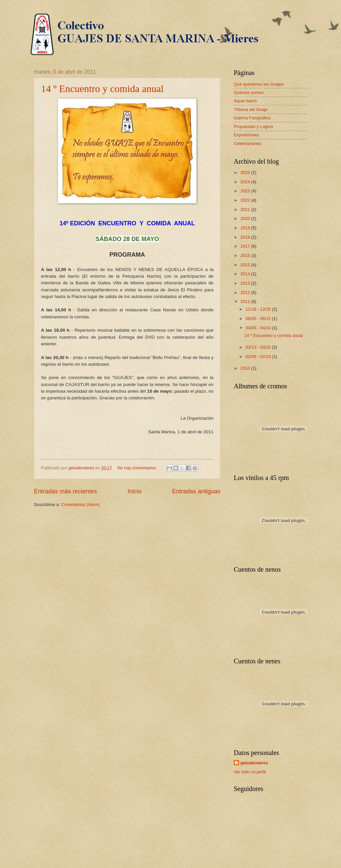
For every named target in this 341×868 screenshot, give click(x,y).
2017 (246, 246)
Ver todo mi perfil (250, 772)
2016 (246, 255)
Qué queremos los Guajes (259, 84)
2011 (246, 301)
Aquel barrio (245, 101)
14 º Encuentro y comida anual (102, 88)
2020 (246, 218)
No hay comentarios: (138, 468)
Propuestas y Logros (253, 126)
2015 (246, 265)
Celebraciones (247, 143)
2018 (246, 237)
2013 (246, 283)
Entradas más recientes (65, 491)
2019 (246, 228)
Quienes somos (249, 92)
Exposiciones (246, 135)
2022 (246, 200)
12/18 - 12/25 (259, 309)
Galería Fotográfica (252, 118)
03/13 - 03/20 (259, 347)
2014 (246, 274)
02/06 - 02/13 (259, 356)
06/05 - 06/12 (259, 318)
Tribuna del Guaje (251, 109)
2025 (246, 172)
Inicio (135, 491)
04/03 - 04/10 (259, 328)
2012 (246, 292)
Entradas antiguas (196, 491)
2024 (246, 182)
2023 (246, 191)
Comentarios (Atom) (80, 504)
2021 (246, 209)
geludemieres (254, 763)
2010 (246, 368)
